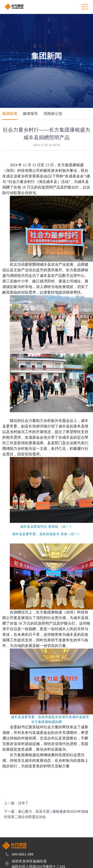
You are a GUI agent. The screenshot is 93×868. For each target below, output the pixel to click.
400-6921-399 (23, 861)
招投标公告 (53, 113)
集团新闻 (10, 113)
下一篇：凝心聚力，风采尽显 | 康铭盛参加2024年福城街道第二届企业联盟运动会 (46, 817)
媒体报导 (30, 113)
